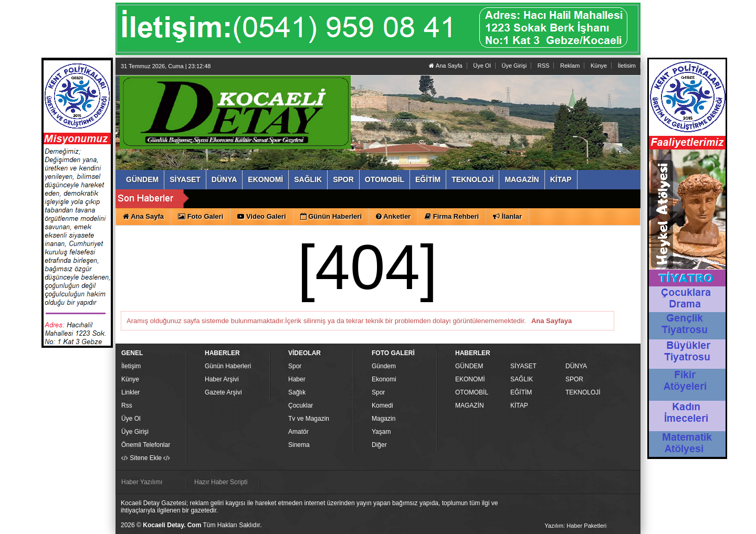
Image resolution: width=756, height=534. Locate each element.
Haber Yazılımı (142, 482)
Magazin (384, 419)
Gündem (384, 366)
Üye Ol (482, 66)
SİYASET (523, 366)
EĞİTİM (521, 392)
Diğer (379, 445)
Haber (297, 379)
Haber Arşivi (222, 379)
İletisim (627, 66)
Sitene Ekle (146, 458)
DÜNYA (576, 366)
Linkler (130, 392)
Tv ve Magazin (309, 419)
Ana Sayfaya (552, 321)
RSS (544, 66)
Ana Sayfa (445, 66)
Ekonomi (384, 379)
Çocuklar (301, 405)
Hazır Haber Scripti (221, 482)
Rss (127, 405)
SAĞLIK (522, 379)
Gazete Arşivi (223, 392)
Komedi (382, 405)
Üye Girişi (514, 66)
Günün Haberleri (228, 366)
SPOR (574, 379)
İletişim (131, 366)
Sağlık (297, 392)
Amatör (298, 432)
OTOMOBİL (472, 392)
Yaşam (381, 432)
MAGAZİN (470, 405)
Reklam (570, 66)
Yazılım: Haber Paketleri (575, 526)
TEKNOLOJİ (583, 392)
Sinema (299, 445)
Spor (295, 366)
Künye (599, 66)
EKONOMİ (470, 379)
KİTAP (519, 405)
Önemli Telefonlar (146, 445)
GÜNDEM (469, 366)
